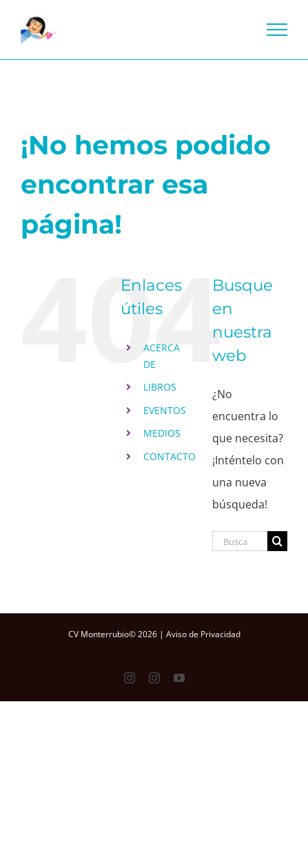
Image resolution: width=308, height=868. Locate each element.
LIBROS (160, 387)
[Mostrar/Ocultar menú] (277, 30)
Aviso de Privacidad (203, 634)
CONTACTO (170, 456)
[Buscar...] (240, 541)
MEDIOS (162, 433)
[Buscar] (277, 541)
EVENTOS (165, 410)
